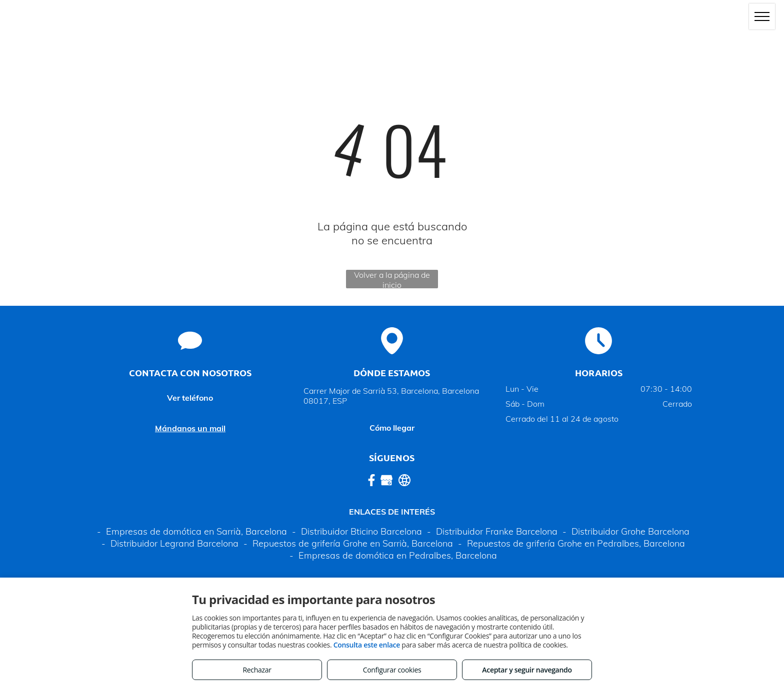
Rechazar (257, 670)
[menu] (762, 16)
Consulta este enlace (367, 645)
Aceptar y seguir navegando (527, 670)
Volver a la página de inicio (392, 279)
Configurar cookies (392, 670)
